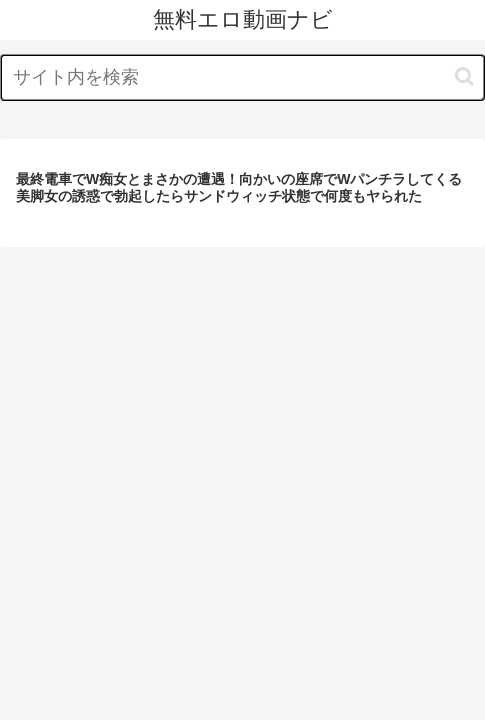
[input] (242, 77)
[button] (464, 76)
